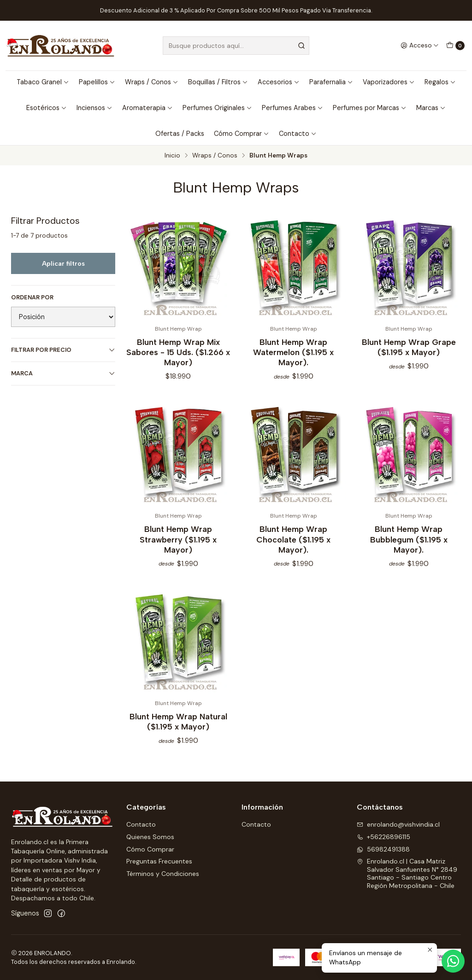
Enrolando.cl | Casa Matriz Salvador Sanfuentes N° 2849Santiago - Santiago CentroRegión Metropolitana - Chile (407, 873)
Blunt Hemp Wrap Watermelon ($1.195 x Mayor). (293, 352)
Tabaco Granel (43, 82)
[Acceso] (420, 46)
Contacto (298, 134)
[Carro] (455, 46)
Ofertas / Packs (180, 134)
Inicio (172, 156)
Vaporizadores (389, 82)
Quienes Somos (150, 837)
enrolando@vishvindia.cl (398, 824)
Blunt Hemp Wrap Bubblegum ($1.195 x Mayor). (409, 546)
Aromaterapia (147, 108)
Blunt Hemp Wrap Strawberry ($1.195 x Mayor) (178, 546)
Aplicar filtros (63, 263)
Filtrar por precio (63, 350)
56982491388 (383, 849)
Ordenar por (32, 297)
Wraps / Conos (152, 82)
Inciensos (94, 108)
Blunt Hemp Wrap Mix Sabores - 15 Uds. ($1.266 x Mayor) (178, 352)
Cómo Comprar (242, 134)
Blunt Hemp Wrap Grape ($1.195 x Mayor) (409, 347)
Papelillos (97, 82)
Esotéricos (47, 108)
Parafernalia (331, 82)
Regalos (440, 82)
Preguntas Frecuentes (159, 861)
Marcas (431, 108)
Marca (63, 373)
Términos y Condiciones (163, 874)
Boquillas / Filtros (218, 82)
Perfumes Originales (217, 108)
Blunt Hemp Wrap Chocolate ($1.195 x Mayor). (293, 546)
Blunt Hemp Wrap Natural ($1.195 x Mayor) (178, 729)
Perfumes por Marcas (370, 108)
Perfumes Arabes (292, 108)
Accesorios (279, 82)
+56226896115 (383, 837)
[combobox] (236, 46)
